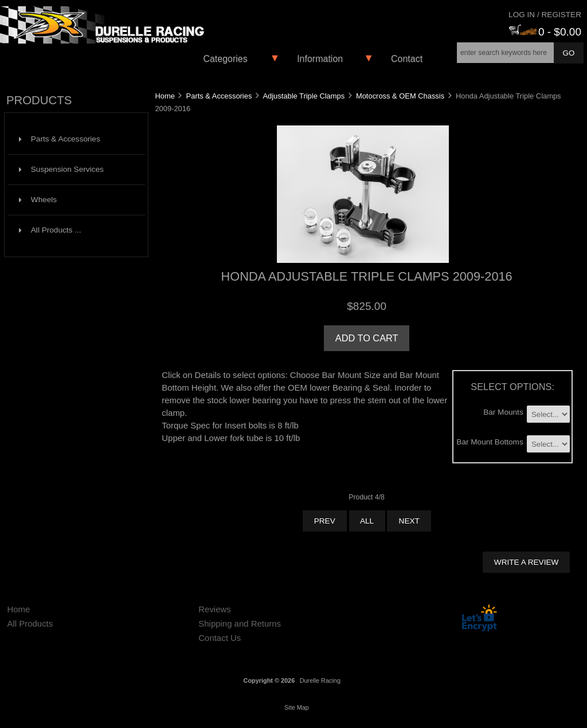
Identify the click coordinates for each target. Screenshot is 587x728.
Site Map (297, 707)
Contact (407, 59)
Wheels (38, 200)
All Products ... (50, 230)
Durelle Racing (320, 680)
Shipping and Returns (240, 623)
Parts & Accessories (219, 96)
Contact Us (220, 638)
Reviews (215, 609)
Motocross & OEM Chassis (400, 96)
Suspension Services (61, 169)
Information (320, 59)
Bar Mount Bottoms (490, 442)
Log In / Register (545, 15)
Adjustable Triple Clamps (304, 96)
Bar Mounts (503, 412)
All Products (30, 623)
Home (165, 96)
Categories (225, 59)
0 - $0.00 (545, 32)
